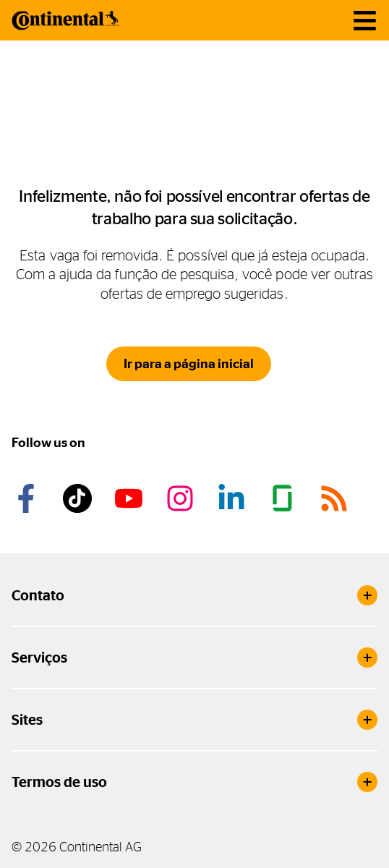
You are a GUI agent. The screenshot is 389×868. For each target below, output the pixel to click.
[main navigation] (365, 21)
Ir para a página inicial (189, 364)
